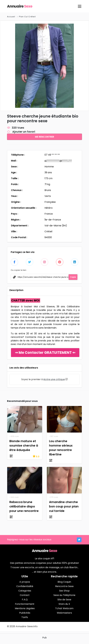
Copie (73, 277)
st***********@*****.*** (58, 161)
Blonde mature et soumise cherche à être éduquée (24, 445)
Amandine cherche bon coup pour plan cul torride (64, 506)
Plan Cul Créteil (27, 17)
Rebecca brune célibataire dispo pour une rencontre (24, 506)
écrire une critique (54, 379)
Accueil (11, 17)
